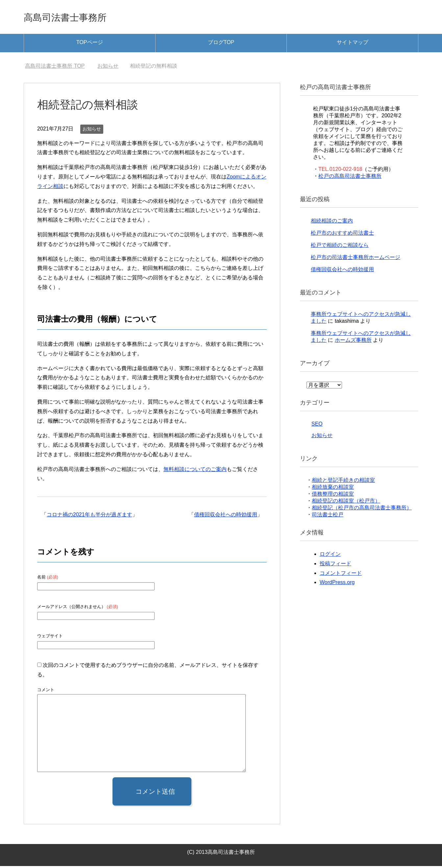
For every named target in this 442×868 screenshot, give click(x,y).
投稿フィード (335, 565)
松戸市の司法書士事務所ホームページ (356, 259)
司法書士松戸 (328, 516)
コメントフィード (341, 575)
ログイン (330, 556)
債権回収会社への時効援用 (226, 516)
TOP (55, 68)
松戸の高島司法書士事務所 (350, 178)
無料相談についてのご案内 (195, 471)
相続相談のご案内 (332, 223)
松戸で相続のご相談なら (340, 247)
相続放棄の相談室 (333, 489)
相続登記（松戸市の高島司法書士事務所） (362, 510)
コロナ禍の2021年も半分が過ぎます (89, 516)
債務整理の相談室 (333, 496)
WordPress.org (337, 584)
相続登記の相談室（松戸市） (346, 503)
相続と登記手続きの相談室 (343, 482)
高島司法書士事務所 (77, 18)
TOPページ (90, 44)
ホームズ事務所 (353, 342)
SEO (317, 426)
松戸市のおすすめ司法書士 (342, 235)
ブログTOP (221, 44)
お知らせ (92, 131)
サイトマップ (353, 44)
